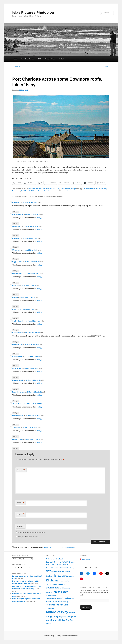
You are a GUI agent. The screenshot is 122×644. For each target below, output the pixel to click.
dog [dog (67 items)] (72, 568)
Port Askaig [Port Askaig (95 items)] (64, 602)
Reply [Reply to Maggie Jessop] (16, 271)
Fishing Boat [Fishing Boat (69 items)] (55, 571)
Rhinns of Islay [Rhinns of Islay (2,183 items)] (57, 612)
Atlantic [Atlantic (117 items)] (61, 559)
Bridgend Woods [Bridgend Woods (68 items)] (51, 565)
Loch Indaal (16, 191)
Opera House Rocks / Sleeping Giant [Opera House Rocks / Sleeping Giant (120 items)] (60, 598)
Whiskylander (17, 368)
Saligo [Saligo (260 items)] (72, 612)
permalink (66, 191)
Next (107, 67)
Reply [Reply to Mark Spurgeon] (16, 223)
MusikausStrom (18, 333)
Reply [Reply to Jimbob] (16, 318)
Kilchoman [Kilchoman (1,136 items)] (53, 581)
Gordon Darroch (18, 321)
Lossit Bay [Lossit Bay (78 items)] (50, 592)
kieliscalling (16, 203)
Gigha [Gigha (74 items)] (62, 571)
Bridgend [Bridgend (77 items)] (72, 562)
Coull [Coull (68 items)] (69, 568)
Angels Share (17, 226)
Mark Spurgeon (17, 215)
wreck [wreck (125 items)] (48, 623)
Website (20, 526)
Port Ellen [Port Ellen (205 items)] (64, 605)
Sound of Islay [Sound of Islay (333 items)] (58, 620)
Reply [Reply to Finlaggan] (16, 295)
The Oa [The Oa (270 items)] (69, 620)
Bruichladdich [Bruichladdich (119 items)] (63, 565)
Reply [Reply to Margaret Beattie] (16, 389)
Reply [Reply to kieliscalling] (16, 212)
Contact (61, 59)
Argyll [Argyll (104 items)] (55, 559)
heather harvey (17, 345)
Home (15, 59)
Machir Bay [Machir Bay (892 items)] (61, 592)
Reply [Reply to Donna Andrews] (16, 425)
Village (74, 189)
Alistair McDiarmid (19, 404)
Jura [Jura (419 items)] (64, 576)
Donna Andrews (18, 416)
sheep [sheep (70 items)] (48, 620)
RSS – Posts (85, 559)
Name (21, 503)
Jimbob (15, 309)
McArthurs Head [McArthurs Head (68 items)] (51, 595)
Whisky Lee (16, 250)
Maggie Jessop (17, 262)
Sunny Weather (65, 189)
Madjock (15, 297)
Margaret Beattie (18, 380)
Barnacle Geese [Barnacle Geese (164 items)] (53, 562)
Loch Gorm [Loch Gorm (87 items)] (50, 584)
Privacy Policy (50, 59)
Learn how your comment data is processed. (61, 547)
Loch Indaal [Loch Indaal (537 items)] (53, 588)
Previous (16, 67)
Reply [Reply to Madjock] (16, 306)
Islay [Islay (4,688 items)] (58, 575)
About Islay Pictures (28, 59)
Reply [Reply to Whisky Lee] (16, 259)
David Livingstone (18, 392)
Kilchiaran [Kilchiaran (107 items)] (71, 576)
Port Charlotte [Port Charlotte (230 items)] (53, 605)
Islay (105, 189)
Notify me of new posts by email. (28, 537)
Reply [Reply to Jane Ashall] (16, 437)
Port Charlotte (26, 191)
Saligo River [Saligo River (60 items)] (63, 617)
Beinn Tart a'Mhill (90, 189)
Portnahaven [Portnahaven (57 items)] (50, 608)
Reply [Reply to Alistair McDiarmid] (16, 413)
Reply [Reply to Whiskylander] (16, 377)
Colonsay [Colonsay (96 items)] (63, 568)
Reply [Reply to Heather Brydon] (16, 448)
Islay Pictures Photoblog (33, 12)
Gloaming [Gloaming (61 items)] (67, 571)
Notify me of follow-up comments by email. (32, 533)
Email (21, 514)
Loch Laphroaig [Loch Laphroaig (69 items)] (65, 588)
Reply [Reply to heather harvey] (16, 354)
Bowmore (100, 189)
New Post (49, 189)
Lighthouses (41, 189)
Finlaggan (16, 285)
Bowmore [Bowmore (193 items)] (64, 562)
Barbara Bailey (17, 274)
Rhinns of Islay (36, 191)
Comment (21, 470)
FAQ (40, 59)
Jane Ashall (16, 428)
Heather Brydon (18, 439)
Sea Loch (56, 189)
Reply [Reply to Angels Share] (16, 235)
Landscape (32, 189)
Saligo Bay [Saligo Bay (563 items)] (52, 616)
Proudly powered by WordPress (67, 636)
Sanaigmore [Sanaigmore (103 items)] (71, 617)
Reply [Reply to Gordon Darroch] (16, 330)
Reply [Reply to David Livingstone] (16, 401)
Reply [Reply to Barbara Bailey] (16, 283)
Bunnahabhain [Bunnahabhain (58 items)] (50, 568)
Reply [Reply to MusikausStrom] (16, 342)
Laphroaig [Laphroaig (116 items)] (65, 581)
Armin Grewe (48, 191)
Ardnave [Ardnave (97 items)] (49, 559)
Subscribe (86, 607)
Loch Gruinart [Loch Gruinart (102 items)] (60, 584)
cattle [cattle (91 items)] (57, 568)
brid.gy (39, 218)
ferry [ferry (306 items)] (48, 571)
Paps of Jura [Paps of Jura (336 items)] (52, 601)
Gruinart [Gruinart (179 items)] (50, 576)
